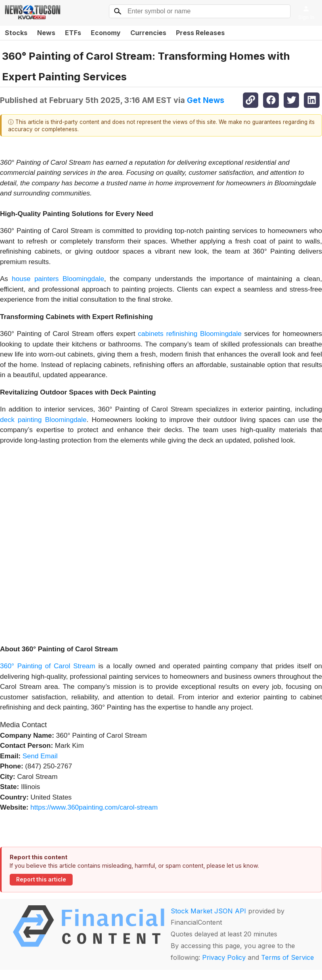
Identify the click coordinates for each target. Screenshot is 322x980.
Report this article (41, 879)
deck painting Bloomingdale (43, 420)
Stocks (16, 33)
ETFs (73, 33)
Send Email (40, 756)
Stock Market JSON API (208, 911)
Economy (106, 33)
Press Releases (200, 33)
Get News (206, 100)
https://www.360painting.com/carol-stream (94, 807)
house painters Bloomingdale (58, 279)
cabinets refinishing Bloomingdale (190, 334)
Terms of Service (287, 957)
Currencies (148, 33)
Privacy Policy (224, 957)
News (46, 33)
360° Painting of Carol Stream (48, 666)
